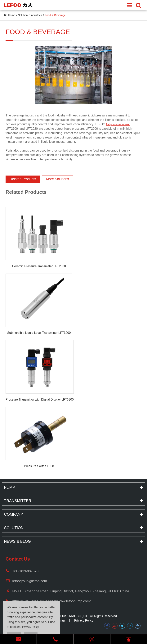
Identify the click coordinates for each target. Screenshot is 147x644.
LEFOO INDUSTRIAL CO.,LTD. (68, 616)
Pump (10, 487)
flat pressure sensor (118, 124)
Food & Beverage (55, 15)
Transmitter (18, 501)
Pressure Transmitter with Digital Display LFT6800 (40, 400)
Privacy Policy (84, 620)
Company (14, 514)
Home (12, 15)
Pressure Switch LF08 (39, 466)
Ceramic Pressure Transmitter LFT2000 (39, 266)
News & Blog (17, 541)
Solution (23, 15)
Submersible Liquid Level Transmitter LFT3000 (39, 333)
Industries (36, 15)
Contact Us (18, 559)
